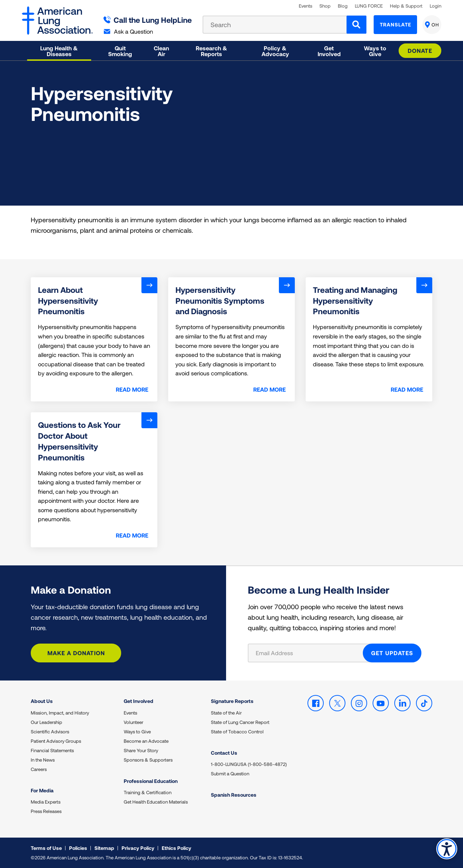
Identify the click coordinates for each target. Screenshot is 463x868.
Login (436, 6)
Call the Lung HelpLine (148, 20)
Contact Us (224, 753)
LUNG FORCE (369, 6)
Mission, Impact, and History (60, 713)
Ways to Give (137, 732)
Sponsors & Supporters (148, 760)
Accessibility (447, 849)
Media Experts (46, 802)
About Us (42, 701)
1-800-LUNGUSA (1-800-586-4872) (249, 764)
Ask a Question (128, 31)
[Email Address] (310, 653)
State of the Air (226, 713)
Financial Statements (52, 750)
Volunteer (133, 722)
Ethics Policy (177, 848)
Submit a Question (230, 774)
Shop (325, 6)
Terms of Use (46, 848)
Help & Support (406, 6)
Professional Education (151, 781)
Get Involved (139, 701)
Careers (39, 769)
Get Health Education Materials (156, 802)
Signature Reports (232, 701)
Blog (343, 6)
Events (305, 6)
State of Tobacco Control (237, 732)
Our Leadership (46, 722)
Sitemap (104, 848)
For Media (42, 790)
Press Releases (46, 811)
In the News (43, 760)
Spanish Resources (234, 795)
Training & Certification (148, 792)
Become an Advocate (146, 741)
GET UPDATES (392, 653)
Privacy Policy (138, 848)
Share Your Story (141, 750)
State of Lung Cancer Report (240, 722)
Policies (78, 848)
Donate (420, 50)
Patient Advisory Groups (56, 741)
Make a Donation (76, 653)
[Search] (356, 25)
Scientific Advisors (50, 732)
